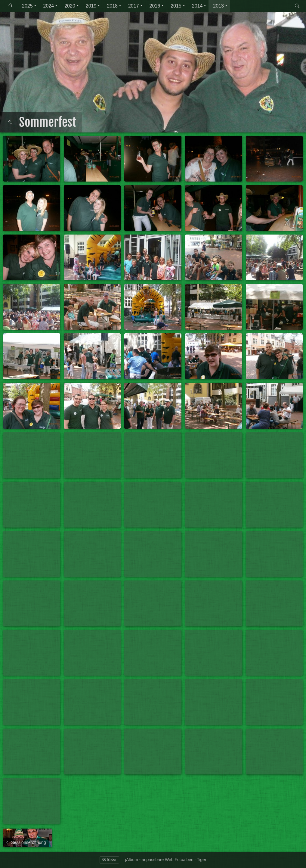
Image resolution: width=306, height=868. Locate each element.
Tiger (201, 860)
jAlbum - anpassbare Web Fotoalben (159, 860)
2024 (49, 6)
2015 (176, 6)
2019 (91, 6)
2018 (112, 6)
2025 (27, 6)
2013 (218, 6)
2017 (134, 6)
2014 (197, 6)
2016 (155, 6)
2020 (70, 6)
